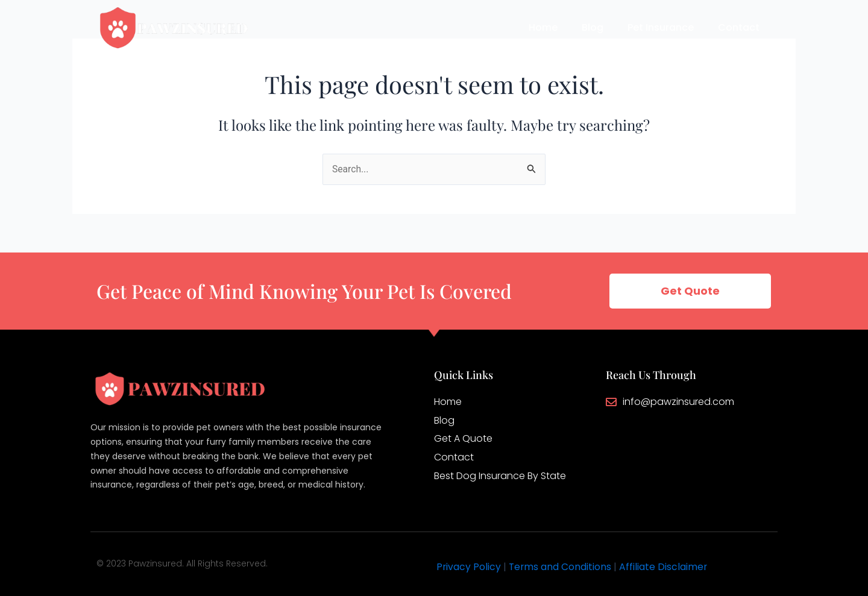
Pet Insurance (661, 27)
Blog (593, 27)
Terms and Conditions (561, 567)
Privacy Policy (469, 567)
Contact (739, 27)
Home (543, 27)
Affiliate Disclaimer (665, 567)
